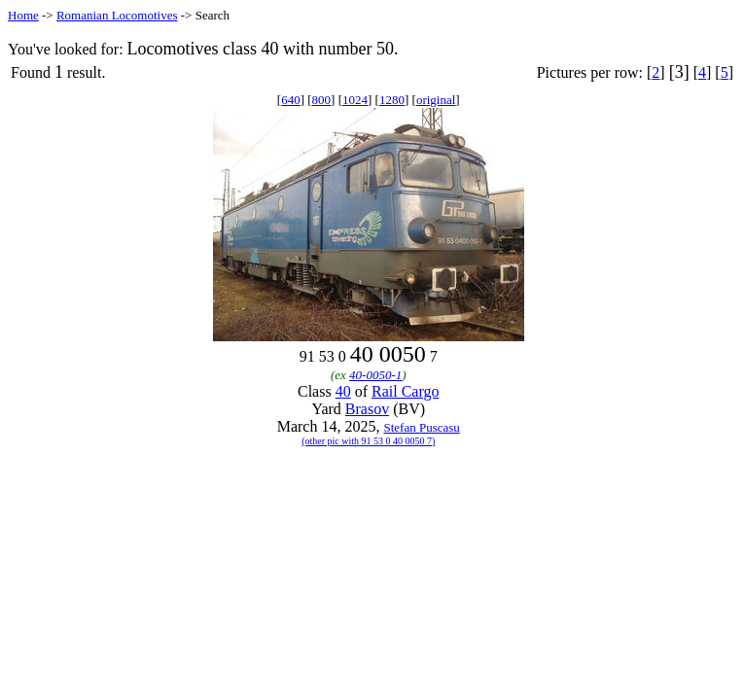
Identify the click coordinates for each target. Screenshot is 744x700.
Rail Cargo (405, 391)
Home (23, 15)
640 (291, 100)
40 (343, 391)
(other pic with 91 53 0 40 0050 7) (368, 441)
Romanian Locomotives (117, 15)
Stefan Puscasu (421, 427)
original (436, 100)
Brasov (367, 409)
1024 (355, 100)
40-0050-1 (375, 375)
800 (322, 100)
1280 (392, 100)
